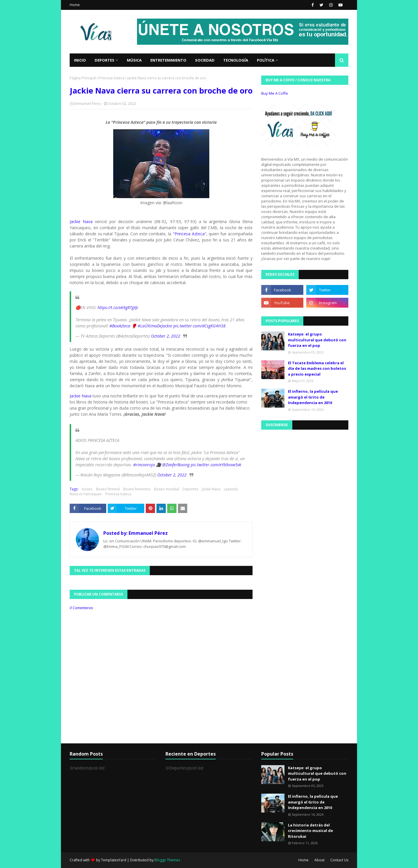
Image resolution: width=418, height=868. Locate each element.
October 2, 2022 (166, 336)
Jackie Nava (81, 222)
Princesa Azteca (112, 78)
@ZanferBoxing (176, 465)
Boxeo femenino (137, 489)
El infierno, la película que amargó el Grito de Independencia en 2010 (313, 397)
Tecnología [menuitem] (236, 60)
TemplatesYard (114, 860)
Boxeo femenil (108, 489)
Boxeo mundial (167, 489)
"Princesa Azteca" (190, 234)
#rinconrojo (144, 465)
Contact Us (339, 860)
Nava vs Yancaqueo (86, 494)
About (319, 860)
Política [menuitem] (266, 60)
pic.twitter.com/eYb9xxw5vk (216, 465)
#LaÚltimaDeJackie (155, 326)
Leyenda (231, 489)
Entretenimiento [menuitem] (168, 60)
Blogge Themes (167, 860)
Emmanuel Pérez (87, 104)
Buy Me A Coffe (275, 93)
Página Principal (83, 78)
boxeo (87, 489)
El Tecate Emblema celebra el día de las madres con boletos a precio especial (317, 368)
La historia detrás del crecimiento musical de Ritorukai (310, 831)
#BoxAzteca (120, 326)
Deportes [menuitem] (105, 60)
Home (75, 5)
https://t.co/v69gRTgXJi (118, 307)
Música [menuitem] (134, 60)
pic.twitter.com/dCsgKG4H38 (199, 326)
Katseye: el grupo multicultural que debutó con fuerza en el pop (317, 340)
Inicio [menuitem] (80, 60)
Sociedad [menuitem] (205, 60)
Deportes (190, 489)
